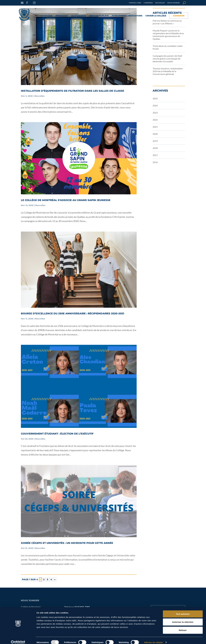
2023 (155, 113)
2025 (155, 98)
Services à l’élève (99, 16)
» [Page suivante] (55, 579)
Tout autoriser (183, 610)
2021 (155, 127)
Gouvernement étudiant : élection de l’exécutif (57, 434)
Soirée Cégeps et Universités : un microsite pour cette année (67, 543)
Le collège (46, 16)
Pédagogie (62, 16)
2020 (155, 134)
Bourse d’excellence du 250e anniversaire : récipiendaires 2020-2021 (72, 314)
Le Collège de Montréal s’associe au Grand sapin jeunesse (66, 200)
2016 (155, 162)
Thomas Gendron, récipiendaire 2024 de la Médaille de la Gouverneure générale (168, 71)
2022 (155, 120)
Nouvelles (160, 3)
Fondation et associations (127, 16)
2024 (155, 106)
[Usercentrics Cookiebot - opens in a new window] (18, 639)
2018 (155, 148)
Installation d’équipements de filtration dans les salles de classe (72, 91)
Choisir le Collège (156, 16)
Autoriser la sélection (183, 618)
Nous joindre (173, 3)
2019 (155, 141)
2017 (155, 155)
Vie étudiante (78, 16)
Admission (179, 16)
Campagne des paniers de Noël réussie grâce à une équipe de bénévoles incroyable (167, 59)
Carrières (148, 3)
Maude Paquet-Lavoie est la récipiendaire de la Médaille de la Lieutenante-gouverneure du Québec (168, 35)
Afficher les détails (153, 639)
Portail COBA (135, 3)
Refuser (183, 626)
